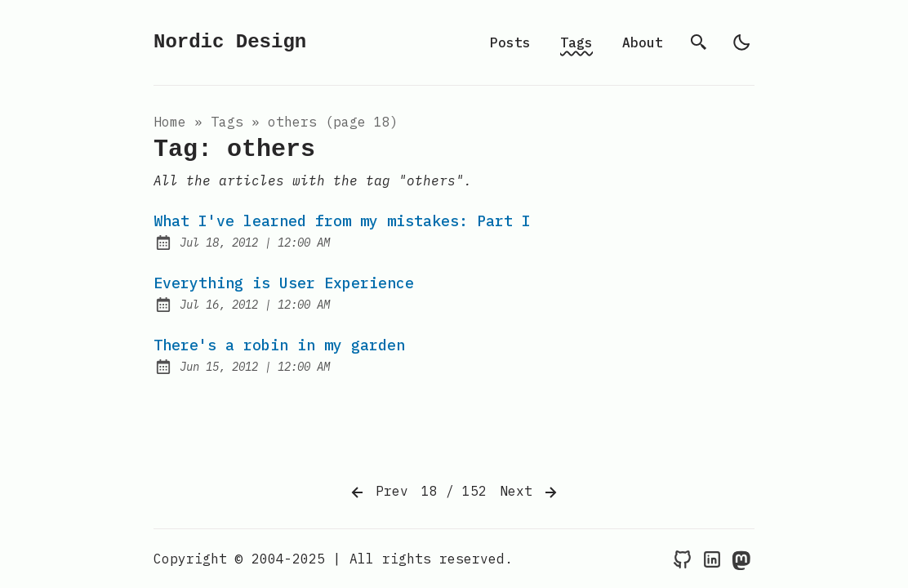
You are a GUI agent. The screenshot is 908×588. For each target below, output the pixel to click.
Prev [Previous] (378, 492)
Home (170, 122)
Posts (510, 42)
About (643, 42)
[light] (741, 42)
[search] (699, 42)
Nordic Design (230, 42)
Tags (576, 42)
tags (227, 122)
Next (530, 492)
